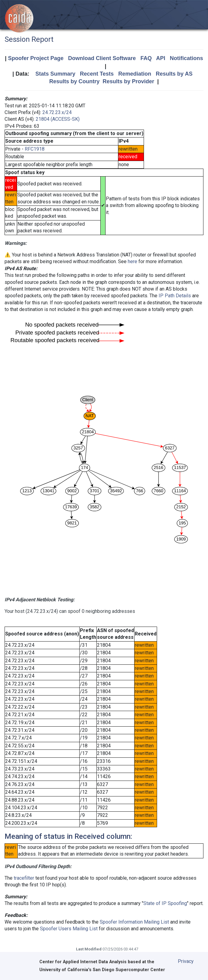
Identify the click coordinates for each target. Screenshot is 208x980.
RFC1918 (35, 149)
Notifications (186, 58)
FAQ (146, 58)
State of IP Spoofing (165, 903)
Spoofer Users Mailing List (69, 929)
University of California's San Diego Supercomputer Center (102, 970)
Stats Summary (55, 74)
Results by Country (74, 81)
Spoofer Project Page (36, 58)
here (133, 261)
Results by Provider (128, 81)
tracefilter (24, 878)
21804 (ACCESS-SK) (58, 119)
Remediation (135, 74)
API (161, 58)
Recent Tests (97, 74)
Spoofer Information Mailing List (134, 922)
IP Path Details (175, 296)
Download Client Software (102, 58)
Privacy (186, 961)
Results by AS (174, 74)
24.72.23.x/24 (57, 112)
